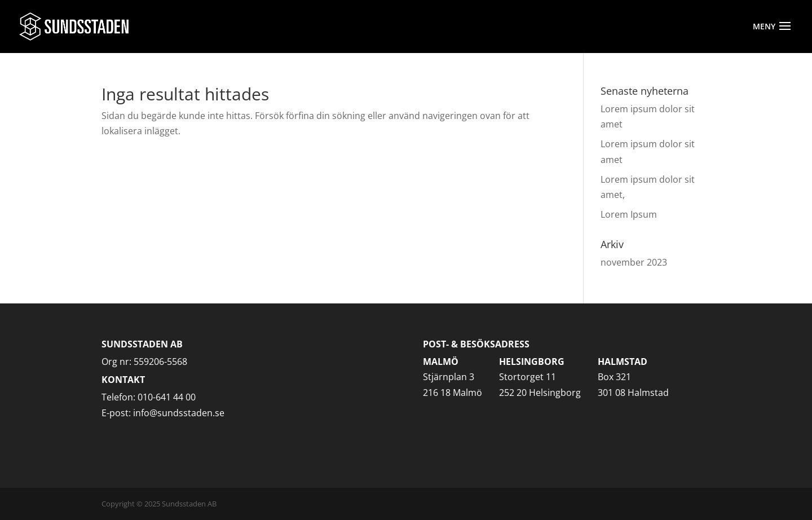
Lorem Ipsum (629, 214)
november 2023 (634, 262)
